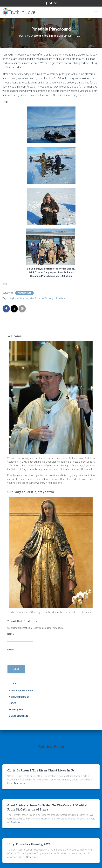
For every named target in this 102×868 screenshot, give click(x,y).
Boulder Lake (27, 298)
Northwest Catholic (19, 697)
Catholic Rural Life (19, 716)
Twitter (51, 4)
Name (20, 637)
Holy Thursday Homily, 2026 (29, 844)
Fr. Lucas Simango (45, 298)
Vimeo (55, 4)
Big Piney (14, 298)
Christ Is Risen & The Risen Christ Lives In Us (41, 770)
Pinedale (60, 298)
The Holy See (16, 710)
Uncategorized (24, 293)
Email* (20, 653)
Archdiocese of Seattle (21, 691)
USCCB (13, 703)
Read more (19, 783)
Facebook (47, 4)
